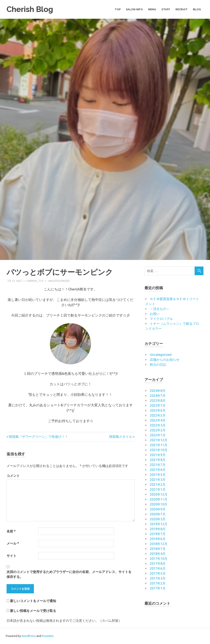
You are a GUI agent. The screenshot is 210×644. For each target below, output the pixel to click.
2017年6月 (158, 568)
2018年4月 (158, 554)
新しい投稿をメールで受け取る (33, 611)
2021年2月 (158, 484)
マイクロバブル (161, 319)
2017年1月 (158, 588)
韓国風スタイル (121, 437)
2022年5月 (158, 415)
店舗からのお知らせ (165, 360)
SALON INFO (134, 9)
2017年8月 (158, 564)
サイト (12, 556)
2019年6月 (158, 539)
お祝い (155, 314)
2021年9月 (158, 455)
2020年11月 (159, 499)
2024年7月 (158, 396)
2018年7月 (158, 549)
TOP (118, 9)
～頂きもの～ (160, 309)
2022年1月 (158, 435)
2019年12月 (159, 524)
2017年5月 (158, 573)
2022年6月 (158, 410)
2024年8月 (158, 391)
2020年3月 (158, 519)
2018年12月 (159, 544)
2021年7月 (158, 465)
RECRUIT (182, 9)
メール (13, 543)
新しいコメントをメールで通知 (33, 601)
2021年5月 (158, 475)
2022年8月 (158, 401)
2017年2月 (158, 583)
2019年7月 (158, 534)
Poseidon (48, 636)
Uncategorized (59, 281)
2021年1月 (158, 489)
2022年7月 (158, 405)
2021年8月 (158, 460)
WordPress (29, 636)
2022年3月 (158, 425)
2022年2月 (158, 430)
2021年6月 (158, 470)
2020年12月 (159, 494)
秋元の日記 (158, 365)
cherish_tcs (35, 281)
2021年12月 (159, 440)
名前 (11, 531)
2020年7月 (158, 514)
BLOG (197, 9)
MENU (152, 9)
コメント (13, 476)
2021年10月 (159, 450)
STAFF (166, 9)
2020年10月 (159, 504)
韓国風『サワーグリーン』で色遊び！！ (38, 437)
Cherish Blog (30, 9)
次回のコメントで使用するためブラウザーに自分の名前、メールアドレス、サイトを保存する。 (69, 574)
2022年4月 (158, 420)
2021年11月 (159, 445)
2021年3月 (158, 480)
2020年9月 (158, 509)
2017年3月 (158, 578)
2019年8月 (158, 529)
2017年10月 (159, 559)
